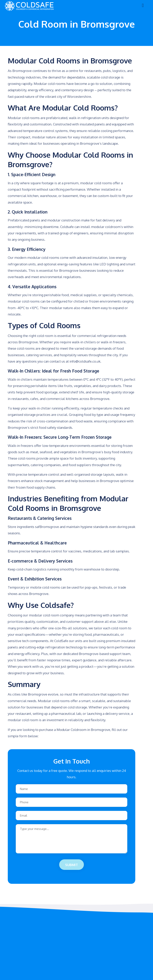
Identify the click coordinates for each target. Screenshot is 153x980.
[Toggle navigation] (143, 6)
